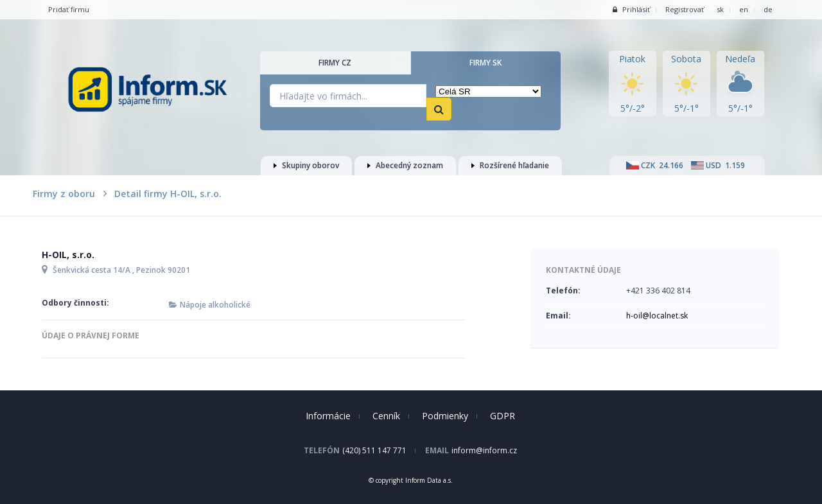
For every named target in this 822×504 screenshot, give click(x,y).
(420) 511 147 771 (374, 450)
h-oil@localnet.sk (657, 316)
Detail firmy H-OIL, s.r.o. (168, 194)
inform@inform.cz (484, 450)
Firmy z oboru (64, 194)
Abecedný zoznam (405, 165)
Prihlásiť (631, 9)
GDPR (503, 416)
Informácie (328, 416)
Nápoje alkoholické (215, 305)
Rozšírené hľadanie (510, 165)
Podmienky (445, 416)
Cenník (386, 416)
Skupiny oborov (306, 165)
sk (720, 9)
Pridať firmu (69, 9)
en (744, 9)
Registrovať (685, 9)
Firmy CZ (335, 63)
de (768, 9)
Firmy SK (485, 63)
